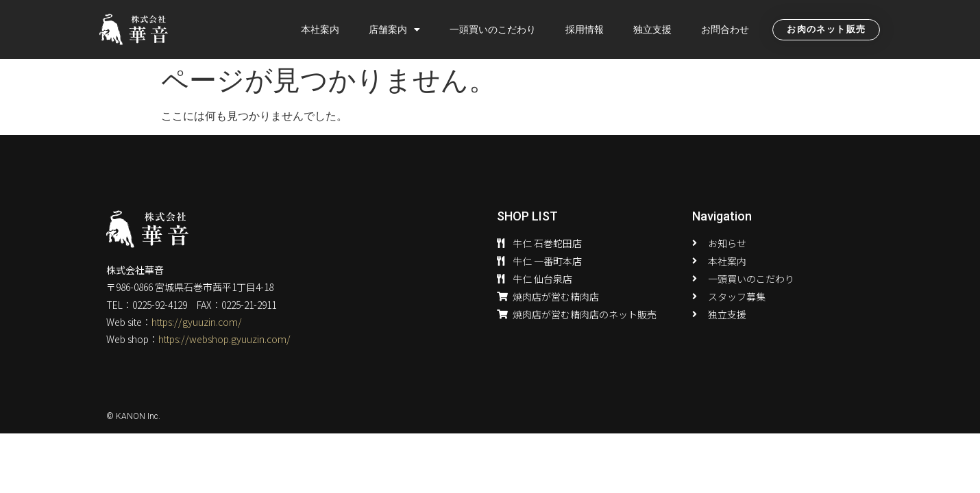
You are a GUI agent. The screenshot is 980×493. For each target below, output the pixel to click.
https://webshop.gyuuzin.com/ (224, 339)
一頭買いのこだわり (493, 29)
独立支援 (652, 29)
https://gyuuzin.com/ (197, 322)
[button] (826, 30)
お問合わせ (725, 29)
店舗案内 (394, 29)
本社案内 (320, 29)
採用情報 (585, 29)
